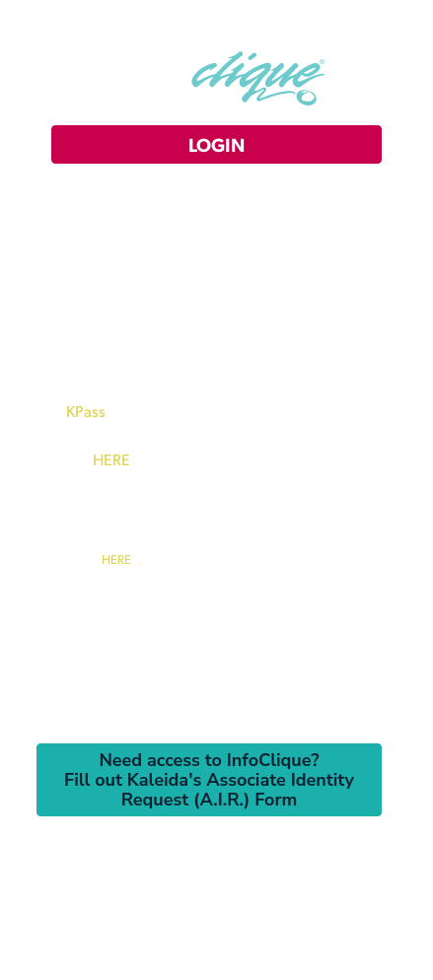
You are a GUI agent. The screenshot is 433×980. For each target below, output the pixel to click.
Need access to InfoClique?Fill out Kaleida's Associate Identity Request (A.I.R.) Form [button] (209, 780)
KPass (86, 411)
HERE (111, 459)
